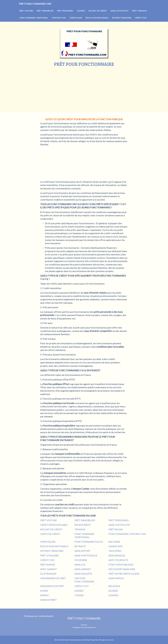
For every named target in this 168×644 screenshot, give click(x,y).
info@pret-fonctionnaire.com (84, 627)
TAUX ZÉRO (115, 551)
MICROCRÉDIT (83, 525)
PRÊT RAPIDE (48, 565)
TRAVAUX (80, 529)
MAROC (45, 595)
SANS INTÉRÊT (48, 600)
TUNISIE (79, 595)
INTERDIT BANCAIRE (52, 551)
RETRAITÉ (80, 546)
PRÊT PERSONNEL (119, 520)
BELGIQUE (114, 586)
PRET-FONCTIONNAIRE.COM (41, 7)
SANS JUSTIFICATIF (119, 525)
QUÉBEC (79, 591)
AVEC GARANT (49, 569)
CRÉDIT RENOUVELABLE (54, 525)
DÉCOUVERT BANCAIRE (122, 569)
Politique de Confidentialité (38, 616)
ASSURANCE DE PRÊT (52, 586)
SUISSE (44, 591)
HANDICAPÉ (115, 546)
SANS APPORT (82, 551)
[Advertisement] (84, 84)
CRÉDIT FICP (82, 586)
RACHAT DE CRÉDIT (51, 529)
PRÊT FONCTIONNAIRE (84, 618)
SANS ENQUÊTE (83, 574)
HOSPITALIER (48, 542)
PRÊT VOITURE (49, 520)
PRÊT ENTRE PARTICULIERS (124, 574)
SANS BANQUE (117, 555)
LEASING (113, 595)
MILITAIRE (114, 542)
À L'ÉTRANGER (48, 574)
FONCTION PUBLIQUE (121, 565)
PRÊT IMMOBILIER (85, 520)
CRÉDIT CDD (47, 560)
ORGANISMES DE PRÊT (53, 578)
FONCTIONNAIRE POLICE (89, 542)
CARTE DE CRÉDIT (50, 534)
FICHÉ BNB (81, 560)
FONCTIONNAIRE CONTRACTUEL (127, 534)
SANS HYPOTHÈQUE (86, 555)
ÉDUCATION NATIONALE (54, 546)
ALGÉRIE (113, 591)
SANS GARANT (83, 569)
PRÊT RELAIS (116, 529)
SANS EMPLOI (116, 578)
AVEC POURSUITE (118, 560)
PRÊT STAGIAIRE (49, 555)
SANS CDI (80, 565)
